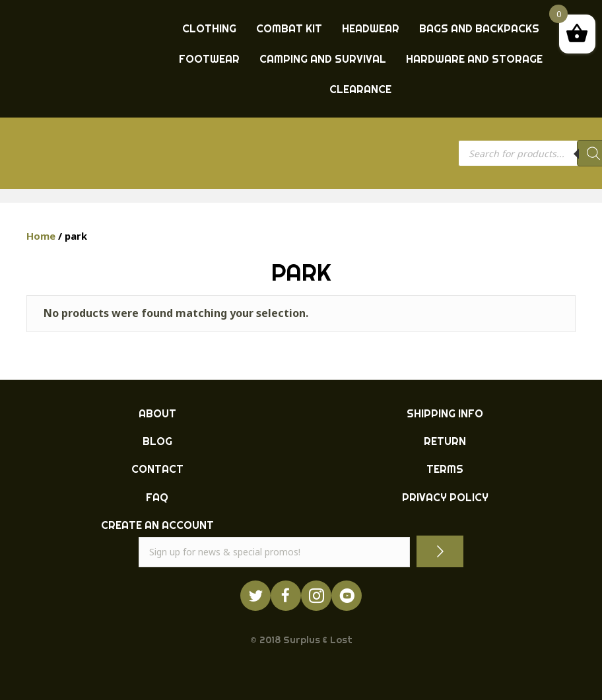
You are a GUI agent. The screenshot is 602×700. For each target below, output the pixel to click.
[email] (274, 552)
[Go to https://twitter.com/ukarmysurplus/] (255, 596)
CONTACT (157, 469)
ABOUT (157, 413)
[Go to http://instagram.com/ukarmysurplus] (316, 596)
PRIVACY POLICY (445, 497)
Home (41, 236)
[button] (440, 551)
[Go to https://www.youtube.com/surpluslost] (347, 596)
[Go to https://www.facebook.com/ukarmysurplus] (286, 596)
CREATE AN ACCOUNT (157, 525)
